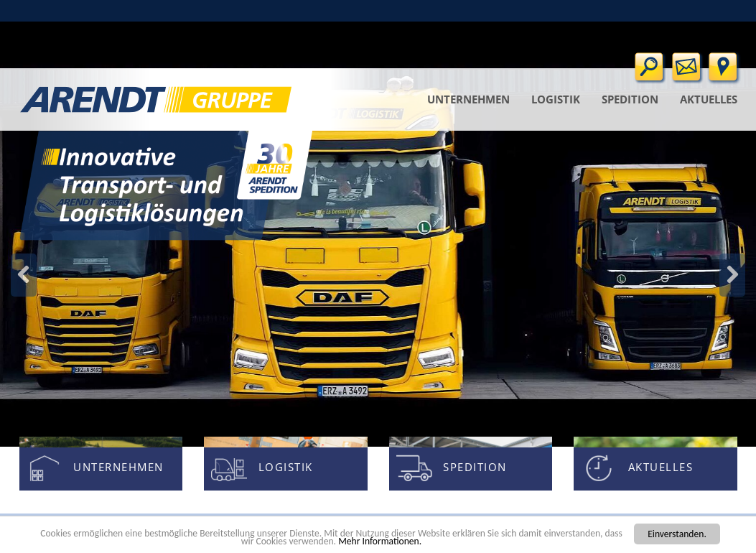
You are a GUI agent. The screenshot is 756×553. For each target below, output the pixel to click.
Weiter (24, 275)
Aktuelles (709, 99)
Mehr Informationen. (380, 541)
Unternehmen (468, 99)
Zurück (732, 275)
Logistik (556, 99)
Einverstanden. (677, 534)
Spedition (630, 99)
